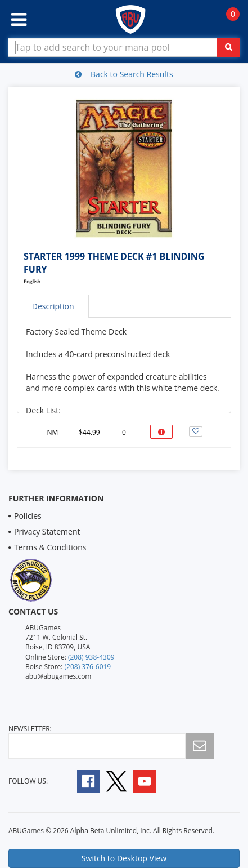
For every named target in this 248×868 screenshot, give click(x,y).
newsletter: (30, 729)
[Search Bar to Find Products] (124, 47)
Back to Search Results (124, 74)
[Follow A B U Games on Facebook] (81, 780)
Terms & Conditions (50, 547)
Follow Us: (28, 781)
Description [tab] (53, 306)
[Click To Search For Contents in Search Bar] (228, 47)
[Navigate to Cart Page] (227, 20)
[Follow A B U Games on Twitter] (116, 780)
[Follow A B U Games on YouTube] (152, 780)
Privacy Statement (47, 531)
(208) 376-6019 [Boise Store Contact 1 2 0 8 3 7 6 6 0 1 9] (88, 667)
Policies (28, 516)
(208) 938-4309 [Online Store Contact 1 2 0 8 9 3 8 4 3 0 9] (91, 657)
